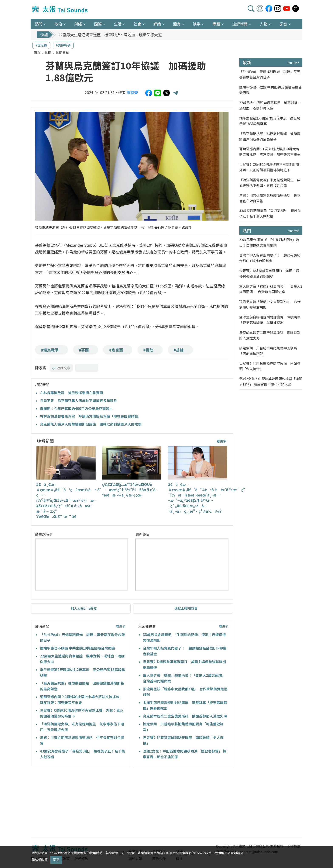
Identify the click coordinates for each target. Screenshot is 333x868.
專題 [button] (216, 24)
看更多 (221, 441)
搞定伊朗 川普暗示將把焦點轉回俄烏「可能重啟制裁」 (268, 351)
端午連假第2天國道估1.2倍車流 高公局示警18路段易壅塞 (270, 121)
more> (293, 62)
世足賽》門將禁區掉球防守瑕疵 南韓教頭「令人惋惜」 (270, 366)
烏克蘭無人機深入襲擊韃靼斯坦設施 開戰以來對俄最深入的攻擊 (91, 424)
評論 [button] (157, 24)
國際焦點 (62, 52)
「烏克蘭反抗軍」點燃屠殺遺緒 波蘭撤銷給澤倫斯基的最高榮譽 (270, 136)
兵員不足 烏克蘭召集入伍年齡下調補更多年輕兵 (78, 401)
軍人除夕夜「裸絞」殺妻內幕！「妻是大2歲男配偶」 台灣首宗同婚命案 (271, 289)
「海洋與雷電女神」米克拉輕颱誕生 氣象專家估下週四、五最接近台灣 (270, 183)
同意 (56, 860)
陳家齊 (132, 92)
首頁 (37, 52)
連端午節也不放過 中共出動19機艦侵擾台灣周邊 (77, 648)
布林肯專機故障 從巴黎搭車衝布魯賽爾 (71, 393)
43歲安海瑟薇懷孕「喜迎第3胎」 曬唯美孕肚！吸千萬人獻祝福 (270, 213)
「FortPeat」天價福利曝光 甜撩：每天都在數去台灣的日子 (270, 74)
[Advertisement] (69, 802)
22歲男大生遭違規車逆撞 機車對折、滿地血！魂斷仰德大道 (110, 35)
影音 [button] (283, 24)
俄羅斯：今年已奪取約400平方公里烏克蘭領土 (76, 408)
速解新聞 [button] (240, 24)
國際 (48, 52)
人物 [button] (264, 24)
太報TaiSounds (60, 9)
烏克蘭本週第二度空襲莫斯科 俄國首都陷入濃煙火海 (185, 716)
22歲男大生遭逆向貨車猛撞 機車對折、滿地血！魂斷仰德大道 (270, 105)
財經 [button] (78, 24)
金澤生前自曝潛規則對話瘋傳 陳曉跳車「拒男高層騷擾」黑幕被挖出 (270, 320)
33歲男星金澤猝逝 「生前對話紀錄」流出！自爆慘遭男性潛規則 (269, 242)
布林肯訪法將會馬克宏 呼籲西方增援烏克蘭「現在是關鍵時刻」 (91, 416)
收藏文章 (61, 368)
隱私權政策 (40, 860)
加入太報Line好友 (84, 608)
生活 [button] (118, 24)
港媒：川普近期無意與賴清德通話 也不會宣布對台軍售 (270, 198)
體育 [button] (177, 24)
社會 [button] (137, 24)
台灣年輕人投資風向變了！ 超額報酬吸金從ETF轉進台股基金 (270, 258)
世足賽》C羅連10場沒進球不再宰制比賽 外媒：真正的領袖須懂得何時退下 (271, 167)
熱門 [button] (39, 24)
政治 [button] (58, 24)
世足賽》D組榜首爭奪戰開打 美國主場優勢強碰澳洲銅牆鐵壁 (269, 273)
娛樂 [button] (197, 24)
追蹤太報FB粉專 (186, 608)
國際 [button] (98, 24)
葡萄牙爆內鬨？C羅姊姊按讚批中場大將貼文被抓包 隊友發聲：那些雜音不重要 (270, 152)
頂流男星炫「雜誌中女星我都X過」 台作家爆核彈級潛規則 (270, 304)
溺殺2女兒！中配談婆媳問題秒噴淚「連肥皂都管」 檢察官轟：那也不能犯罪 (271, 381)
